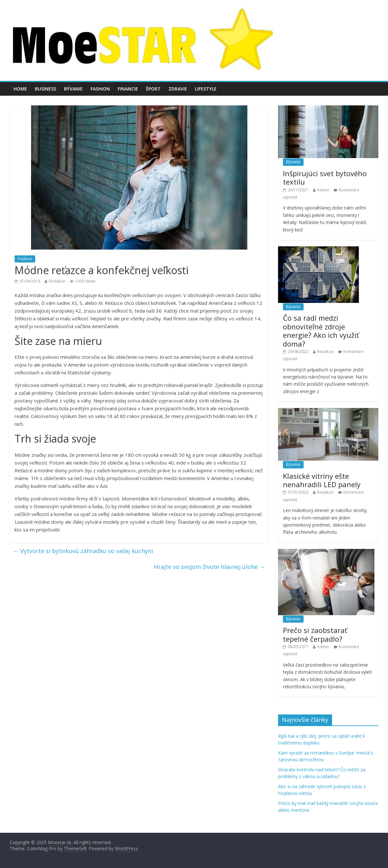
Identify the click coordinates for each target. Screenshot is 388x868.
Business (46, 89)
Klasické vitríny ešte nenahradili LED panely (322, 480)
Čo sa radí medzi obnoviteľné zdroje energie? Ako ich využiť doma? (321, 331)
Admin (323, 190)
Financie (128, 89)
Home (20, 89)
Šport (153, 89)
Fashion (100, 89)
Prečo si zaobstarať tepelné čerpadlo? (315, 634)
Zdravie (178, 89)
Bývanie (73, 89)
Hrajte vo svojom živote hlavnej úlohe (210, 567)
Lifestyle (206, 89)
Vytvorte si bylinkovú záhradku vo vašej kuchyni (83, 551)
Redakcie (57, 281)
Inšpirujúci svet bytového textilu (325, 177)
